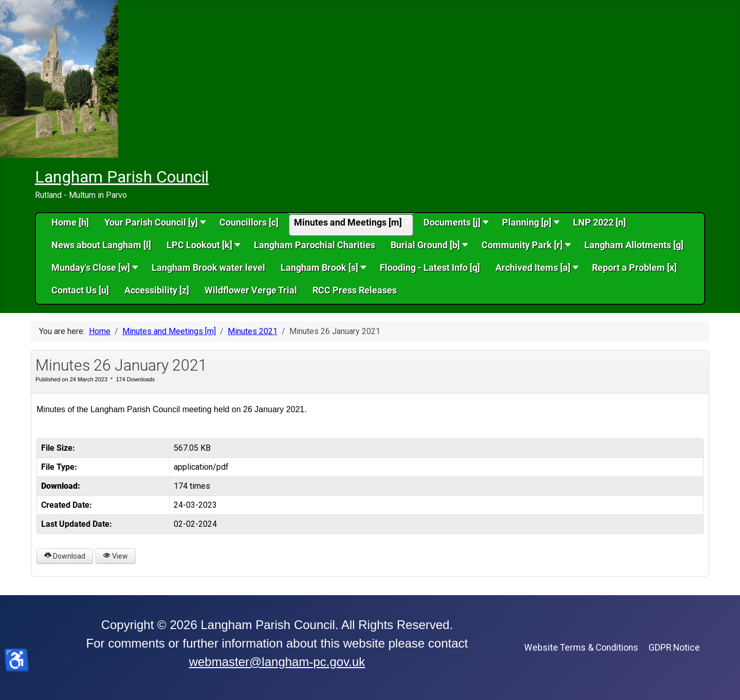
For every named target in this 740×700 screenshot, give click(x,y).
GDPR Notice (674, 648)
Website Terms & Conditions (581, 648)
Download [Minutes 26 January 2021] (65, 556)
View (116, 556)
